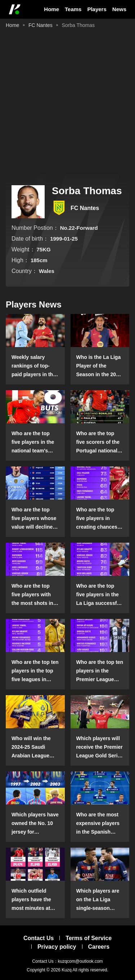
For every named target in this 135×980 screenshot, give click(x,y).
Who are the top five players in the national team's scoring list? (33, 443)
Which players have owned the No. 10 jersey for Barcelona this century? (35, 824)
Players (97, 9)
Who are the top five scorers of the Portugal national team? (98, 443)
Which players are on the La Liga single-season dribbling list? (98, 900)
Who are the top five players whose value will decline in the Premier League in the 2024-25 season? (35, 519)
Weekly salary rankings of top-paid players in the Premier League (34, 366)
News (119, 9)
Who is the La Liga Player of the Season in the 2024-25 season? (100, 366)
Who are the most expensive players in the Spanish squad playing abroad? (98, 824)
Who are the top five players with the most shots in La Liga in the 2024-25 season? (35, 595)
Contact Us (39, 938)
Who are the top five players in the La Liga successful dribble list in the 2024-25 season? (99, 595)
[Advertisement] (67, 103)
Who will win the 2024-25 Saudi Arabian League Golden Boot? (31, 748)
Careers (99, 947)
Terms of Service (89, 938)
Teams (73, 9)
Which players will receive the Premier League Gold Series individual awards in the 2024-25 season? (100, 748)
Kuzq (66, 970)
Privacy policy (57, 947)
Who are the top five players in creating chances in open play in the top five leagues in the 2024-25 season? (100, 519)
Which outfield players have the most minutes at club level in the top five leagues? (35, 900)
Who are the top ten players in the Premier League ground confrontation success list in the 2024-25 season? (100, 671)
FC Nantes (40, 25)
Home (51, 9)
